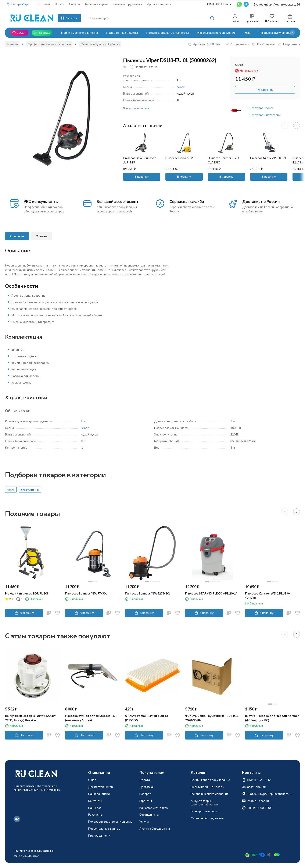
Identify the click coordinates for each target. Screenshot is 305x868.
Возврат (75, 4)
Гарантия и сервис (97, 4)
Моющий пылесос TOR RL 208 (27, 593)
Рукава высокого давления (210, 794)
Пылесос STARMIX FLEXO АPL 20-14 (211, 593)
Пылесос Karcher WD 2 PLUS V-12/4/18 (268, 596)
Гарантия (146, 801)
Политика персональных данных (33, 851)
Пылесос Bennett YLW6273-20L (148, 593)
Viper (181, 87)
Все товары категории (265, 115)
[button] (292, 33)
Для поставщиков (101, 787)
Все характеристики (136, 108)
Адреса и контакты (159, 4)
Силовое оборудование (207, 818)
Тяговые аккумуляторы (275, 33)
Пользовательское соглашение (110, 821)
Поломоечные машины (122, 33)
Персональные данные (104, 828)
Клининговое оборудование (210, 780)
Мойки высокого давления (80, 33)
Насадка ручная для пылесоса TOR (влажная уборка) (91, 718)
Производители (99, 835)
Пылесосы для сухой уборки (100, 44)
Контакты (95, 801)
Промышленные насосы (207, 787)
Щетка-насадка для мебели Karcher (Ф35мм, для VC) (272, 718)
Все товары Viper (261, 108)
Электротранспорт (204, 811)
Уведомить (265, 90)
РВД (247, 33)
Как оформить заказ (154, 808)
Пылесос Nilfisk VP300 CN (268, 158)
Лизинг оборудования (128, 4)
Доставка (44, 4)
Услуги (144, 821)
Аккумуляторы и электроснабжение (204, 802)
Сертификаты (149, 814)
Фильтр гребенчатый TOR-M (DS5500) (146, 718)
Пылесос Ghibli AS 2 (179, 158)
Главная (12, 44)
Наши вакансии (99, 794)
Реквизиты (96, 814)
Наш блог (95, 808)
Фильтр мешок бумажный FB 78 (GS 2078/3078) (212, 718)
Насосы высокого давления (216, 33)
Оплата (60, 4)
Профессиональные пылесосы (168, 33)
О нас (92, 780)
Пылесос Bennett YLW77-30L (86, 593)
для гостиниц (30, 490)
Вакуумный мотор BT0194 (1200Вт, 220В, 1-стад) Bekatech (31, 718)
